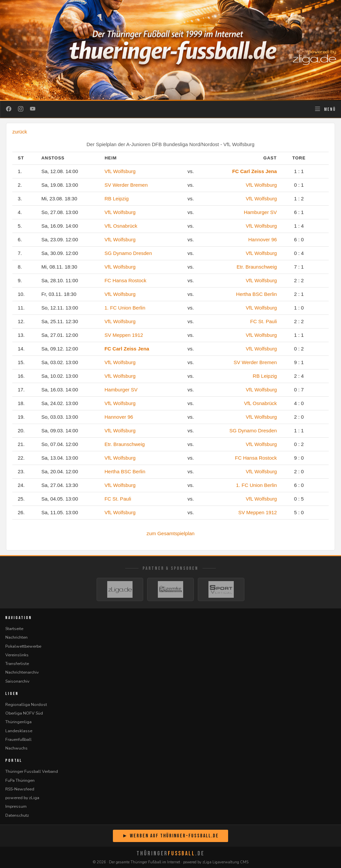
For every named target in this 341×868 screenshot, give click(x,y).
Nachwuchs (16, 748)
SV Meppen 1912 (124, 335)
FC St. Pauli (263, 321)
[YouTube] (33, 109)
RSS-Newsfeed (20, 789)
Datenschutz (17, 815)
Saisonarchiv (17, 681)
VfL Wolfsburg (120, 171)
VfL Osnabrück (121, 226)
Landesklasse (19, 731)
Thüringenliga (18, 722)
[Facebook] (9, 109)
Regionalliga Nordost (26, 704)
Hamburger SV (260, 212)
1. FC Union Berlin (125, 308)
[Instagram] (21, 109)
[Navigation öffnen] (325, 109)
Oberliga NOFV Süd (24, 713)
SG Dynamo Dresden (128, 253)
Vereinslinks (17, 655)
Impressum (16, 806)
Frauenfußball (18, 739)
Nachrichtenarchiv (22, 672)
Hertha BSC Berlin (257, 294)
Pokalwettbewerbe (23, 646)
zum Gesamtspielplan (170, 533)
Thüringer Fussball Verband (32, 771)
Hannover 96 (262, 239)
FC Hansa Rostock (126, 280)
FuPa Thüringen (20, 780)
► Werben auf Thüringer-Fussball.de (170, 836)
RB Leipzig (117, 199)
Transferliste (17, 663)
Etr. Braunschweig (257, 267)
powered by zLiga (22, 798)
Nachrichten (16, 637)
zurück (20, 132)
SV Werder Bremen (126, 185)
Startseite (14, 629)
